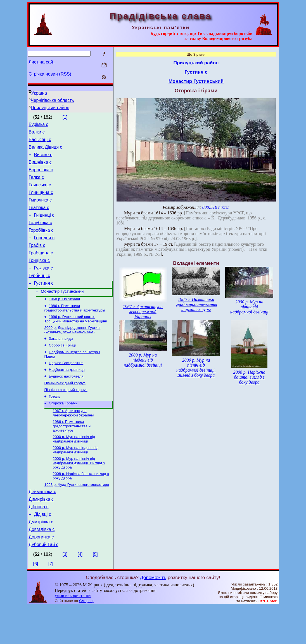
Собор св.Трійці (62, 368)
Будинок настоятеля (66, 401)
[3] (65, 592)
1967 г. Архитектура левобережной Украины (73, 441)
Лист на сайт (42, 62)
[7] (51, 602)
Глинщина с (41, 201)
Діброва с (39, 540)
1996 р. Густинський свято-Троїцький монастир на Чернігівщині (76, 340)
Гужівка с (43, 285)
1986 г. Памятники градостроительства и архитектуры (75, 328)
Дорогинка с (41, 574)
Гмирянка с (40, 209)
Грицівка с (39, 276)
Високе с (43, 159)
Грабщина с (41, 268)
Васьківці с (40, 142)
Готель (55, 423)
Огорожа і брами (63, 430)
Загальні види (61, 361)
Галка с (36, 184)
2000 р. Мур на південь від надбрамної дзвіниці (76, 479)
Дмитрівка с (41, 557)
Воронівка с (41, 176)
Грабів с (37, 260)
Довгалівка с (42, 565)
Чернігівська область (52, 100)
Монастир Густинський (62, 311)
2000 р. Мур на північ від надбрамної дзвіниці (74, 468)
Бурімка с (39, 125)
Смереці (86, 639)
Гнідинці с (44, 226)
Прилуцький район (50, 108)
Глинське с (40, 192)
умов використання (73, 633)
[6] (36, 602)
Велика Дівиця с (46, 150)
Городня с (44, 251)
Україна (39, 93)
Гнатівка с (39, 218)
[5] (95, 592)
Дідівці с (43, 549)
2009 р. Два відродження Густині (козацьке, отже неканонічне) (73, 351)
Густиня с (44, 302)
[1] (65, 117)
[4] (80, 592)
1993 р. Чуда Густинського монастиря (77, 516)
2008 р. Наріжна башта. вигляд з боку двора (249, 377)
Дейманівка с (42, 524)
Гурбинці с (39, 293)
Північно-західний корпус (66, 416)
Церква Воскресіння (66, 387)
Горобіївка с (41, 243)
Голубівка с (41, 234)
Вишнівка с (40, 167)
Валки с (37, 134)
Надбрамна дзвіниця (67, 394)
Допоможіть (153, 615)
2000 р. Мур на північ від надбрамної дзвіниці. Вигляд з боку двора (79, 493)
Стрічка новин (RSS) (50, 74)
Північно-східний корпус (65, 408)
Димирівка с (41, 532)
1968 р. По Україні (64, 319)
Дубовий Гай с (44, 582)
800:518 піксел (216, 207)
